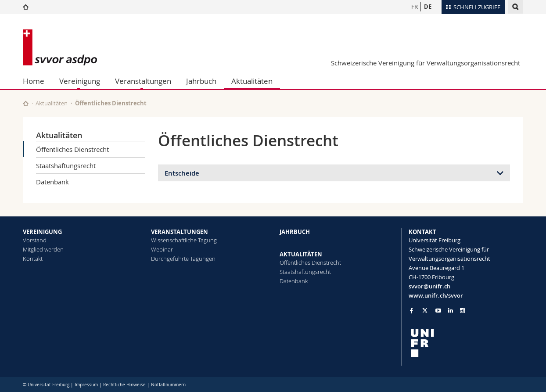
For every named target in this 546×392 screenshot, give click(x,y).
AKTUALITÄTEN (301, 254)
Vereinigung (80, 81)
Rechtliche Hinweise (124, 385)
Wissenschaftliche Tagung (184, 240)
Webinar (162, 249)
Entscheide (182, 173)
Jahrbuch (201, 81)
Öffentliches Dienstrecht (72, 149)
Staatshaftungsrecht (66, 165)
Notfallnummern (168, 385)
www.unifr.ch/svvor (436, 295)
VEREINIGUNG (42, 232)
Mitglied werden (43, 249)
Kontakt (33, 259)
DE (428, 7)
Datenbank (52, 182)
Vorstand (35, 240)
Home (34, 81)
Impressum (86, 385)
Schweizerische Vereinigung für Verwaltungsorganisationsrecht (426, 63)
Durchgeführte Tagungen (183, 259)
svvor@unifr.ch (429, 286)
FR (415, 7)
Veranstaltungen (143, 81)
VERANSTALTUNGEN (180, 232)
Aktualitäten (252, 81)
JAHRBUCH (295, 232)
